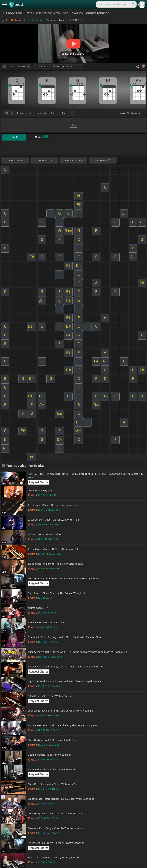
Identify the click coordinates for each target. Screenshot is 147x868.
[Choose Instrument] (72, 113)
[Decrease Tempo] (4, 67)
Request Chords (39, 482)
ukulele (31, 113)
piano (20, 113)
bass (65, 113)
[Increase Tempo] (29, 67)
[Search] (133, 4)
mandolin (42, 113)
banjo (53, 113)
